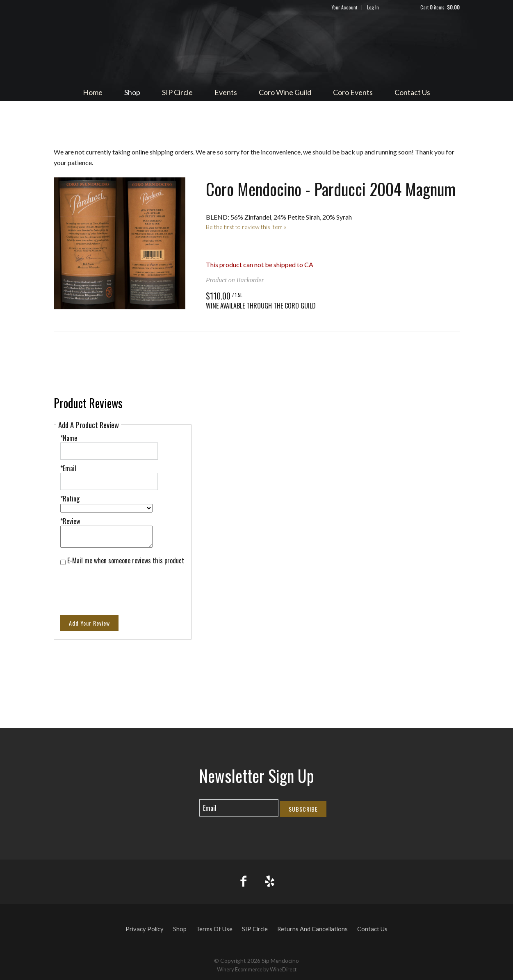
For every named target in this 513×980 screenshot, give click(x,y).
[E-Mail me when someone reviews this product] (63, 562)
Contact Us (412, 92)
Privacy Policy (145, 929)
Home (93, 92)
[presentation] (123, 585)
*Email (68, 468)
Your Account (344, 7)
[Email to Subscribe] (239, 808)
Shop (132, 92)
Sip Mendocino (257, 48)
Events (226, 92)
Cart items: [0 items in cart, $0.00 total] (440, 7)
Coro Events (353, 92)
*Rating (70, 499)
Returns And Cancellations (312, 929)
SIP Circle (177, 92)
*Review (70, 521)
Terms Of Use (214, 929)
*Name (69, 438)
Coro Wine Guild (285, 92)
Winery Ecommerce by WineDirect (257, 969)
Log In (373, 7)
